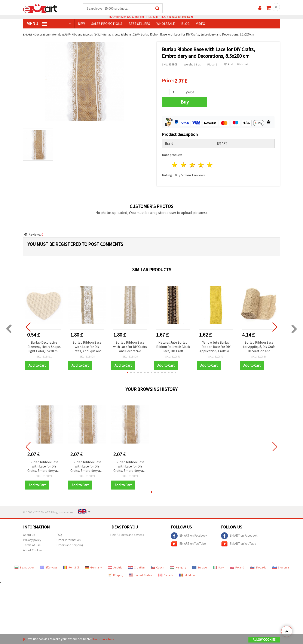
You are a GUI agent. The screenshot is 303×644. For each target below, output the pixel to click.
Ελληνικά (48, 566)
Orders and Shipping (70, 544)
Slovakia (258, 566)
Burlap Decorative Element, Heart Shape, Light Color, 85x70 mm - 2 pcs (44, 345)
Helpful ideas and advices (127, 533)
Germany (93, 566)
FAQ (59, 533)
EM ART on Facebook (189, 534)
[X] (25, 639)
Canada (166, 574)
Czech (157, 566)
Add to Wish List (236, 65)
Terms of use (32, 544)
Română (71, 566)
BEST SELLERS (139, 24)
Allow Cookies (264, 640)
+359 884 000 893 (181, 17)
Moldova (187, 574)
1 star (175, 164)
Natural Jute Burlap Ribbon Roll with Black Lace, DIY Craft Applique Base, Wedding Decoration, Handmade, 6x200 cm (173, 345)
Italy (218, 566)
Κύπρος (115, 574)
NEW (81, 24)
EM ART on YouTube (188, 542)
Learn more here (105, 639)
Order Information (69, 538)
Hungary (178, 566)
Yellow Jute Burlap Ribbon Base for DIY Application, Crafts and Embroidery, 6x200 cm (216, 345)
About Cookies (33, 549)
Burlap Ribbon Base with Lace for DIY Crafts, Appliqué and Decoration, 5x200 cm (87, 345)
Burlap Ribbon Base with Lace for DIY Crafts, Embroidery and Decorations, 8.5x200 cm (44, 465)
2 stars (184, 164)
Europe (200, 566)
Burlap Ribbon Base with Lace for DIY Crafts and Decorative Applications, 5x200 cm (130, 345)
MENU (37, 24)
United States (141, 574)
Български (24, 566)
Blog (185, 24)
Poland (237, 566)
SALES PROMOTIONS (107, 24)
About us (29, 533)
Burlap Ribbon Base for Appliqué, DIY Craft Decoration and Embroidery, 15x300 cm (259, 345)
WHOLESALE (166, 24)
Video (201, 24)
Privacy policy (32, 538)
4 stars (201, 164)
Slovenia (281, 566)
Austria (115, 566)
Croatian (137, 566)
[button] (128, 371)
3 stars (192, 164)
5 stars (210, 164)
